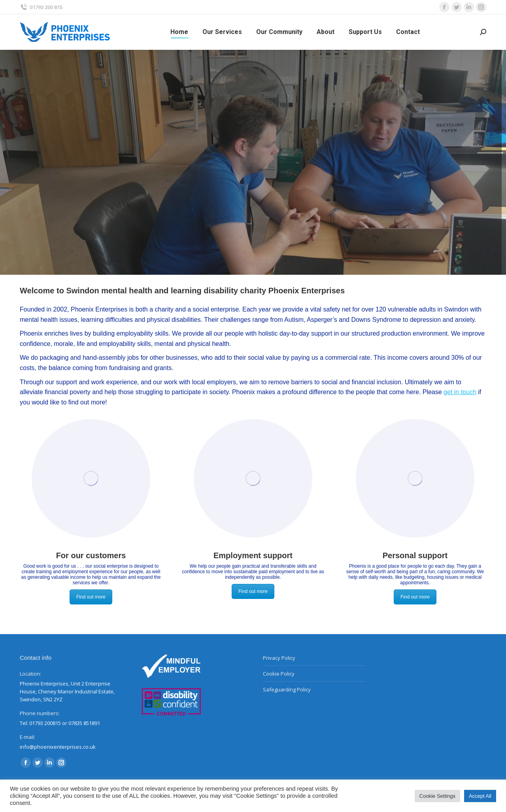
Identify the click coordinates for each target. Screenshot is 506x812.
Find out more (91, 597)
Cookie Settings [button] (437, 796)
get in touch (460, 392)
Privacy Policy (279, 658)
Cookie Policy (279, 674)
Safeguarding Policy (287, 689)
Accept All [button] (480, 796)
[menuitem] (179, 32)
